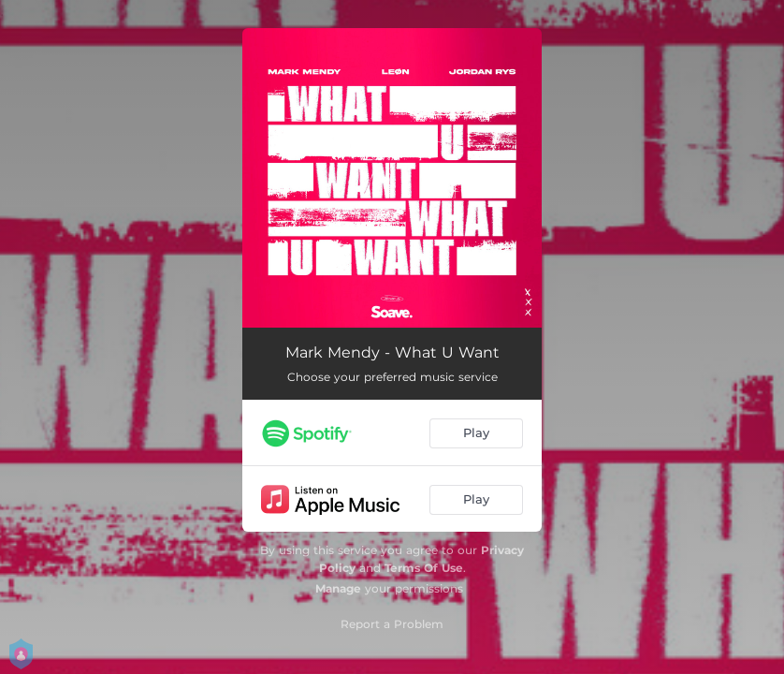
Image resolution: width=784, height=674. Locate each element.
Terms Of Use (424, 568)
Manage (338, 588)
